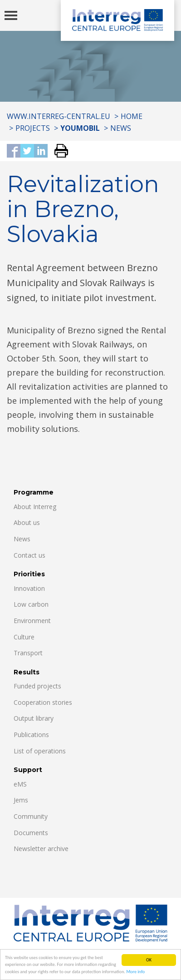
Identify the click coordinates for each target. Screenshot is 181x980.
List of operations (40, 751)
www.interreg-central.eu (59, 116)
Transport (28, 653)
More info (135, 972)
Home (132, 116)
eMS (20, 784)
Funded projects (37, 686)
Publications (31, 735)
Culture (24, 637)
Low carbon (31, 604)
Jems (21, 800)
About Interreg (35, 507)
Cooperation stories (43, 702)
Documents (31, 833)
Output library (34, 718)
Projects (33, 128)
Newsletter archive (41, 849)
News (121, 128)
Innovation (29, 588)
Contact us (29, 555)
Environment (32, 621)
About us (27, 522)
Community (31, 816)
